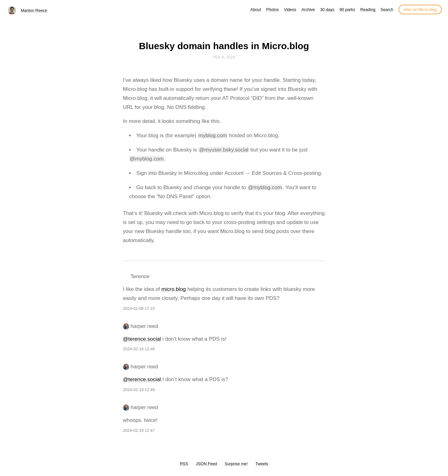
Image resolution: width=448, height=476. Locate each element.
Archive (308, 9)
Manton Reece (34, 10)
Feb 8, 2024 (224, 57)
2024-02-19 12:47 (139, 430)
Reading (368, 9)
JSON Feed (207, 464)
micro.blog (174, 289)
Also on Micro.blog (420, 9)
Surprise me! (236, 464)
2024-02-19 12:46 (139, 349)
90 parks (347, 9)
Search (387, 9)
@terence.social (142, 339)
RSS (184, 464)
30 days (327, 9)
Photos (272, 9)
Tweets (262, 464)
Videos (290, 9)
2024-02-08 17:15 (139, 308)
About (256, 9)
